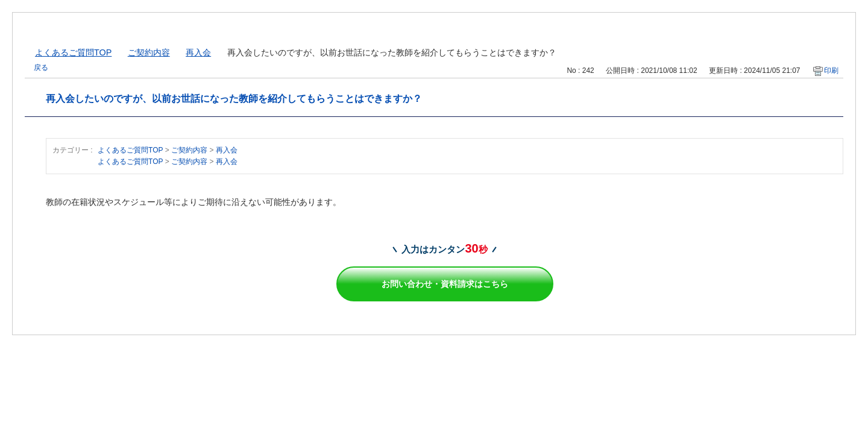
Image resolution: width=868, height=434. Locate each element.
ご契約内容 (149, 52)
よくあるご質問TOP (73, 52)
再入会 (198, 52)
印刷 (831, 71)
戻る (41, 68)
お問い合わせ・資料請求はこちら (445, 284)
